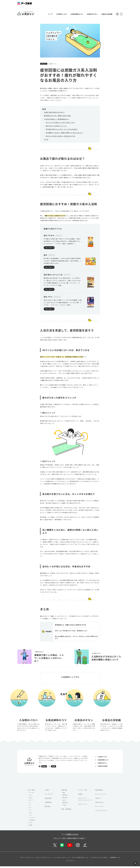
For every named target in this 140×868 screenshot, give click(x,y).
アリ (30, 807)
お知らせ (98, 800)
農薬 (64, 794)
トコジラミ (32, 819)
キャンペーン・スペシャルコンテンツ (85, 801)
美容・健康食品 (66, 811)
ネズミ (31, 824)
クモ (30, 812)
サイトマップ (99, 808)
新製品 (80, 796)
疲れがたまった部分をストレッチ (56, 124)
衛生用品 (47, 808)
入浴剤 (47, 792)
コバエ (31, 797)
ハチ (30, 809)
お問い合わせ (99, 804)
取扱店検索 (99, 792)
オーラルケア (49, 796)
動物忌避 (65, 804)
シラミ (31, 817)
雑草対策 (65, 797)
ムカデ (31, 814)
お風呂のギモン (92, 12)
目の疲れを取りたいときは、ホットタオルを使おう (62, 127)
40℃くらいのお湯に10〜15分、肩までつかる (60, 120)
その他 (64, 807)
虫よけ (31, 799)
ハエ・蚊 (31, 794)
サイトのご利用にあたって (79, 859)
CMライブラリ (83, 806)
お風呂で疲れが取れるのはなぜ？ (55, 110)
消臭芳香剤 (48, 800)
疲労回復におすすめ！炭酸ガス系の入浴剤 (57, 114)
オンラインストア (101, 796)
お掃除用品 (48, 804)
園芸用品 (64, 792)
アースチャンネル (101, 812)
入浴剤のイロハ (62, 12)
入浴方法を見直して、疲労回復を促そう (57, 117)
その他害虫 (32, 822)
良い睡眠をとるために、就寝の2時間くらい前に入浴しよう (64, 131)
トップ (50, 12)
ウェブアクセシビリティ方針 (98, 859)
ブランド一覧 (83, 792)
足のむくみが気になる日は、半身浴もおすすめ (61, 134)
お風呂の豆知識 (107, 12)
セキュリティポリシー (42, 859)
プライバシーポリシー (26, 859)
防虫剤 (31, 827)
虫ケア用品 (31, 792)
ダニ (30, 804)
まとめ (46, 137)
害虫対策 (65, 799)
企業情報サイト (114, 859)
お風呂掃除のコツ (77, 12)
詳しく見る (49, 246)
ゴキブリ (31, 802)
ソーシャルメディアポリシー (60, 859)
